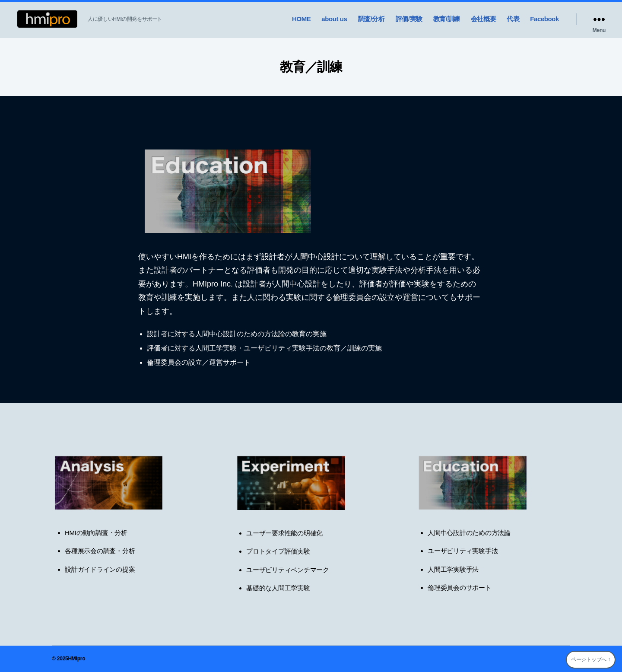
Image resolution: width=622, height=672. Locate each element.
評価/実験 (409, 19)
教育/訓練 (447, 19)
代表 (513, 19)
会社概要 (483, 19)
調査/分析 (371, 19)
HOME (301, 19)
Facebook (544, 19)
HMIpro (76, 659)
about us (334, 19)
